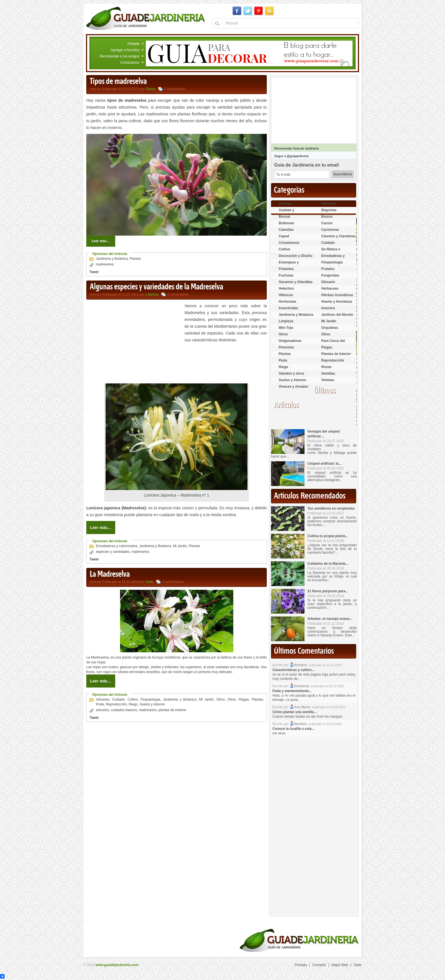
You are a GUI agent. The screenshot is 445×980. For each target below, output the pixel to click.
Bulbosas (286, 223)
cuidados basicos (124, 710)
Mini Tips (286, 328)
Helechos (286, 288)
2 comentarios (178, 294)
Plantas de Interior (336, 354)
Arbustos (103, 699)
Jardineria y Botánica (112, 259)
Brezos (327, 217)
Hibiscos (286, 295)
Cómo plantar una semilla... (295, 712)
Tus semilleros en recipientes (331, 508)
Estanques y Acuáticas (289, 265)
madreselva (105, 264)
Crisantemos (289, 243)
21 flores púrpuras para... (328, 591)
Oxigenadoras (290, 341)
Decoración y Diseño (296, 256)
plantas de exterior (172, 710)
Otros (221, 699)
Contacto (319, 965)
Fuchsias (286, 275)
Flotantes (286, 269)
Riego (133, 704)
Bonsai (284, 217)
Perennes (286, 347)
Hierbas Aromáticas (337, 295)
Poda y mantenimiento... (292, 691)
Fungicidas (330, 275)
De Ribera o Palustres (331, 252)
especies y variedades (113, 552)
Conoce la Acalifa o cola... (293, 729)
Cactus (327, 223)
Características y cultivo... (293, 670)
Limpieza (286, 321)
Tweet (94, 272)
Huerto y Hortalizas (337, 302)
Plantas (135, 259)
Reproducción (116, 704)
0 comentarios (175, 89)
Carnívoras (330, 230)
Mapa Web (340, 965)
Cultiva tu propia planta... (328, 536)
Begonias (329, 210)
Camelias (286, 230)
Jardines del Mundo (337, 315)
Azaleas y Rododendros (290, 212)
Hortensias (287, 302)
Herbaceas (330, 288)
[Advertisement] (134, 342)
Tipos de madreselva (118, 82)
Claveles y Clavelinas (338, 236)
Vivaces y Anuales (293, 387)
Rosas (326, 367)
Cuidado (118, 699)
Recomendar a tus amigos (119, 56)
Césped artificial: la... (324, 464)
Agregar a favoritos (125, 50)
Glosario (328, 282)
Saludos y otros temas (291, 376)
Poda (100, 704)
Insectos (328, 308)
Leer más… (101, 241)
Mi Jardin (180, 546)
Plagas (244, 699)
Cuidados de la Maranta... (328, 564)
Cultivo (133, 699)
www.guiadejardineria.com (117, 965)
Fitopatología (150, 699)
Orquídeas (330, 328)
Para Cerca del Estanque (333, 343)
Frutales (328, 269)
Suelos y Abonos (152, 704)
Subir (358, 965)
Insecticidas (288, 308)
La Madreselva (110, 574)
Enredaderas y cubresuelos (117, 546)
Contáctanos (130, 63)
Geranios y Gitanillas (296, 282)
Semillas (328, 373)
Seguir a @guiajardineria (291, 156)
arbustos (102, 710)
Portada (133, 44)
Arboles (285, 204)
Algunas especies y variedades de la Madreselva (156, 287)
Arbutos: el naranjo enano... (330, 619)
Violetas (328, 380)
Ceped (284, 236)
